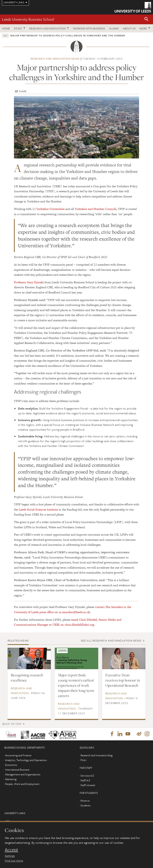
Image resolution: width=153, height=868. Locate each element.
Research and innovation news (55, 59)
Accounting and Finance (18, 756)
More (143, 28)
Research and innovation (48, 28)
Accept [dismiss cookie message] (11, 850)
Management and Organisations (23, 775)
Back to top (12, 724)
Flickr (83, 760)
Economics (11, 765)
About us (129, 28)
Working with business (89, 28)
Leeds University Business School (28, 19)
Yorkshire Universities (50, 209)
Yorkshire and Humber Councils (96, 209)
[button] (146, 19)
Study (18, 28)
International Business (17, 770)
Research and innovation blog (97, 756)
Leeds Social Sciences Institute (38, 509)
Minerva (85, 801)
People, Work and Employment (22, 784)
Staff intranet (88, 785)
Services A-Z (87, 776)
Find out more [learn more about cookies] (14, 860)
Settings (10, 856)
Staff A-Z (85, 781)
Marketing (11, 780)
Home (6, 28)
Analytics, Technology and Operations (26, 760)
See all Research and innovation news (111, 640)
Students (85, 806)
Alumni (114, 28)
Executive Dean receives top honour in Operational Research (123, 680)
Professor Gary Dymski (29, 282)
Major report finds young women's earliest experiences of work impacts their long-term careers (76, 685)
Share (23, 91)
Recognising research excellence (27, 678)
